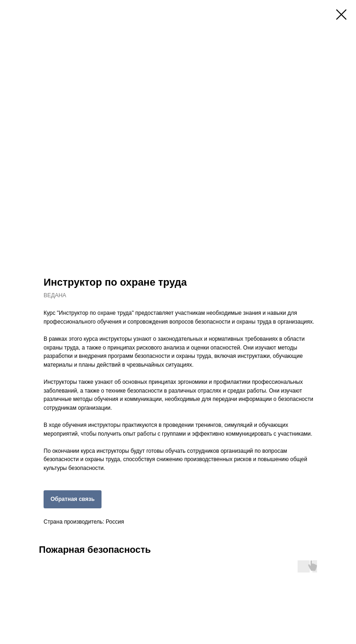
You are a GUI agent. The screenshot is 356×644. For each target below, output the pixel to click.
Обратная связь (73, 499)
